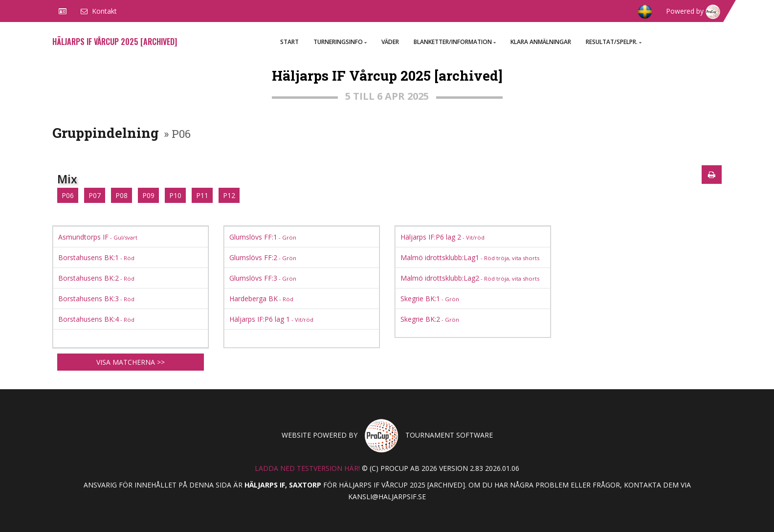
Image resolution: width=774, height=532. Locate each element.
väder (390, 42)
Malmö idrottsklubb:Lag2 (470, 278)
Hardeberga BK (261, 299)
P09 (148, 195)
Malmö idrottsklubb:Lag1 (470, 257)
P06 (68, 195)
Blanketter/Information (455, 42)
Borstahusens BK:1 (96, 257)
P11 (202, 195)
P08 (122, 195)
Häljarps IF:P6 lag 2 (442, 237)
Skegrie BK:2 (430, 319)
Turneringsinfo (340, 42)
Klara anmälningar (541, 42)
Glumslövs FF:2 (263, 257)
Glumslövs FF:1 (263, 237)
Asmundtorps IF (98, 237)
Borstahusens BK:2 (96, 278)
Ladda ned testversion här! (307, 468)
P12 (229, 195)
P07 (95, 195)
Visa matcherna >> (131, 362)
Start (289, 42)
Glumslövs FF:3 (263, 278)
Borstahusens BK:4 (96, 319)
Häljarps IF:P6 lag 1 (271, 319)
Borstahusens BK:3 (96, 299)
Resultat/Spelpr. (614, 42)
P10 (175, 195)
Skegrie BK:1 (430, 299)
